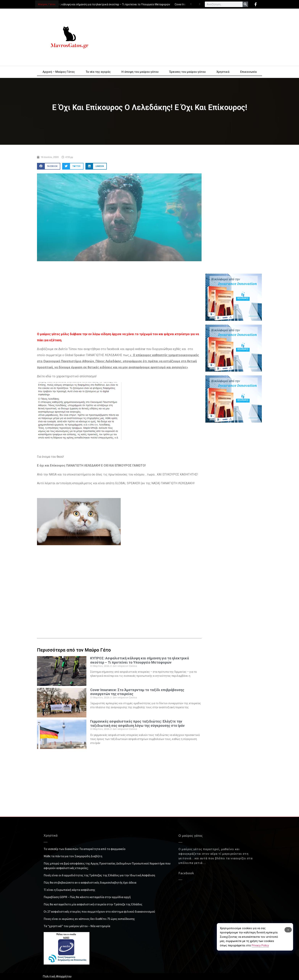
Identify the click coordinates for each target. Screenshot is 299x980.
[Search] (245, 4)
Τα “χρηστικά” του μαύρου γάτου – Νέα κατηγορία (77, 926)
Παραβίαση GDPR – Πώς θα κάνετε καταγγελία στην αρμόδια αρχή (87, 897)
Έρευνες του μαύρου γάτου (187, 72)
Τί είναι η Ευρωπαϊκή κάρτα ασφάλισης (69, 890)
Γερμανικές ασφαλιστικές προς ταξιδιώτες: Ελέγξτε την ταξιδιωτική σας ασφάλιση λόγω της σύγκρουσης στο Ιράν (137, 723)
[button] (49, 166)
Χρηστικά (223, 72)
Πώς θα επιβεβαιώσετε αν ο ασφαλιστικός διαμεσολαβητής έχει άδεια (90, 882)
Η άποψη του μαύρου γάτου (140, 72)
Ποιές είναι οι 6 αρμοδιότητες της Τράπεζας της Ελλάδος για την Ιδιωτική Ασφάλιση (99, 875)
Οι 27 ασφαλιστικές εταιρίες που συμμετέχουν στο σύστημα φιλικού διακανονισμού (99, 911)
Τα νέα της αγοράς (98, 72)
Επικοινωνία (248, 72)
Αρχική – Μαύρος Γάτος (59, 72)
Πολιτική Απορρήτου (57, 976)
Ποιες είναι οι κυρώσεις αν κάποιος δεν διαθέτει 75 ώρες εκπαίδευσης (89, 919)
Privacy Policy (260, 945)
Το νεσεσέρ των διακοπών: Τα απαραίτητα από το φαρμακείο (85, 849)
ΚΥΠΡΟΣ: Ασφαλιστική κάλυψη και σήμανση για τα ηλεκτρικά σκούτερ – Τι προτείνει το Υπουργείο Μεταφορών (103, 4)
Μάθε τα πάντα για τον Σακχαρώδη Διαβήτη (73, 856)
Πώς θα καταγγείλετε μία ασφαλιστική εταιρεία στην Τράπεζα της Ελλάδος (93, 904)
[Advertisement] (184, 37)
